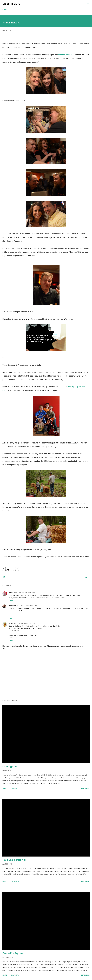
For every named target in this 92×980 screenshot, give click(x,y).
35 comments (14, 975)
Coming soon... (11, 766)
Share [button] (85, 577)
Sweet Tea (12, 623)
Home (5, 9)
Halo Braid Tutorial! (14, 860)
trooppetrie (13, 593)
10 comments (14, 788)
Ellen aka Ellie (13, 606)
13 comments (14, 882)
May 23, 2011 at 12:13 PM (26, 623)
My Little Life (11, 4)
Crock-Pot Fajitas (13, 953)
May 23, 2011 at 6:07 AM (28, 606)
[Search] (83, 4)
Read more (85, 788)
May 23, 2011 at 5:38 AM (27, 593)
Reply (11, 601)
